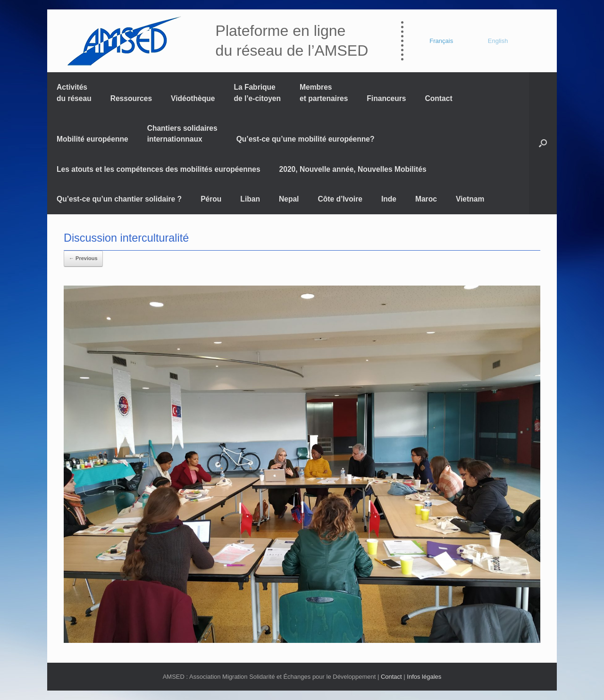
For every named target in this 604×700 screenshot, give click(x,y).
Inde (389, 199)
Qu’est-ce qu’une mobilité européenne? (306, 139)
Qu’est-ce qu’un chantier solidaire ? (119, 199)
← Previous (83, 258)
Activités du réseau (74, 93)
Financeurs (386, 98)
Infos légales (424, 677)
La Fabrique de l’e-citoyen (257, 93)
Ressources (131, 98)
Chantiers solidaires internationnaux (182, 134)
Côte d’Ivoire (340, 199)
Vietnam (470, 199)
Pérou (211, 199)
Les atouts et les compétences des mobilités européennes (159, 169)
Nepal (289, 199)
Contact (439, 98)
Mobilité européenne (92, 139)
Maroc (426, 199)
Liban (250, 199)
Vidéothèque (193, 98)
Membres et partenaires (324, 93)
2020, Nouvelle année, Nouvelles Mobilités (353, 169)
